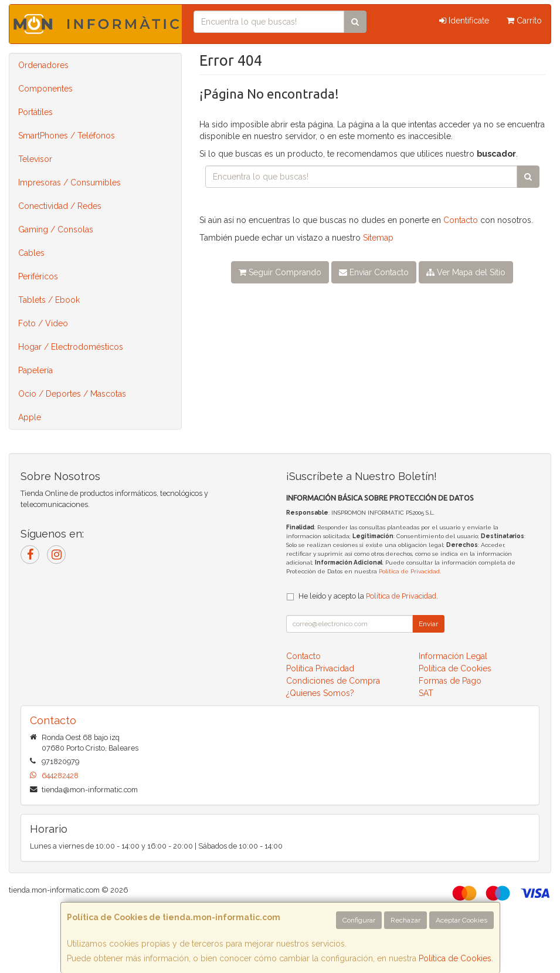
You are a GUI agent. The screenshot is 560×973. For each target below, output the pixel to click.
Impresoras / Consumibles (69, 183)
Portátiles (35, 112)
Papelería (35, 370)
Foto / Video (43, 323)
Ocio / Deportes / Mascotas (72, 394)
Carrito (524, 21)
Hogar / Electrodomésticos (71, 347)
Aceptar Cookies (461, 920)
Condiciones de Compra (333, 681)
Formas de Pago (450, 681)
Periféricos (38, 276)
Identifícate (464, 21)
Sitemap (378, 238)
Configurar (359, 920)
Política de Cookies (455, 958)
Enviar (428, 624)
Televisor (35, 159)
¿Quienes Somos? (320, 693)
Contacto (461, 220)
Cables (31, 253)
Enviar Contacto (374, 272)
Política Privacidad (320, 668)
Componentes (45, 89)
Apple (30, 417)
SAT (426, 693)
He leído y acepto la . (368, 596)
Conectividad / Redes (60, 206)
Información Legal (453, 656)
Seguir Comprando (280, 272)
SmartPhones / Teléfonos (67, 136)
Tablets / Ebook (49, 300)
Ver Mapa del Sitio (466, 272)
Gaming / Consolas (56, 229)
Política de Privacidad (409, 571)
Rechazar (405, 920)
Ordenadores (43, 65)
